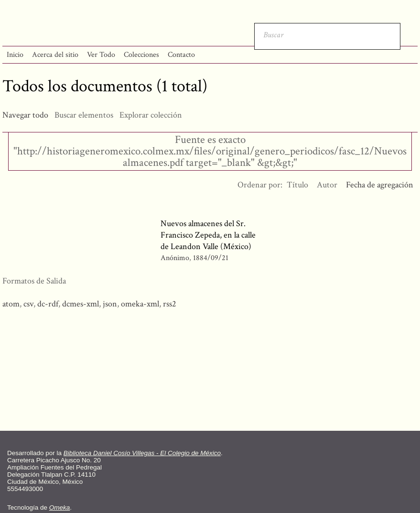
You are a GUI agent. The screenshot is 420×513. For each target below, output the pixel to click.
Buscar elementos (84, 115)
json (110, 304)
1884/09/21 (211, 258)
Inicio (15, 55)
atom (11, 304)
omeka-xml (140, 304)
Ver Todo (101, 55)
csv (28, 304)
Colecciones (141, 55)
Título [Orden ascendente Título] (297, 185)
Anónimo (175, 258)
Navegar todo (25, 115)
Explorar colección (151, 115)
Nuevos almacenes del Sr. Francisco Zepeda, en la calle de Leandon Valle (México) (208, 235)
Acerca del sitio (55, 55)
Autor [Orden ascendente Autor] (327, 185)
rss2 (170, 304)
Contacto (181, 55)
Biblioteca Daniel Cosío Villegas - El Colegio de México (142, 453)
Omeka (60, 508)
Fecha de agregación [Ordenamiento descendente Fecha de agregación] (380, 185)
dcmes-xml (81, 304)
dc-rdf (48, 304)
